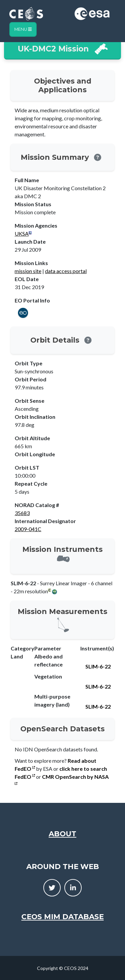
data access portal (66, 271)
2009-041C (28, 529)
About (62, 834)
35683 (22, 513)
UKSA (22, 233)
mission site (28, 271)
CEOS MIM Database (62, 916)
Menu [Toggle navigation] (23, 29)
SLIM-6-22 (98, 666)
